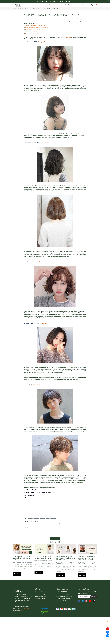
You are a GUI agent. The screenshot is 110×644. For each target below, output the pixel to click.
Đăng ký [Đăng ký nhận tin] (93, 597)
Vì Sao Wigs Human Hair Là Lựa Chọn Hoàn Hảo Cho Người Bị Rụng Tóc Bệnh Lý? (86, 558)
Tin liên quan (55, 542)
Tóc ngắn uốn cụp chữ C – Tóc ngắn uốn (35, 26)
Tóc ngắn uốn (42, 42)
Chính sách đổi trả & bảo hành (43, 592)
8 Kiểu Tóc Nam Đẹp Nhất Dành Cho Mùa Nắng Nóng (43, 557)
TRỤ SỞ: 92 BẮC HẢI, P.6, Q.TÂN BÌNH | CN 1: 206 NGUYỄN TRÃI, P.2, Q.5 (55, 1)
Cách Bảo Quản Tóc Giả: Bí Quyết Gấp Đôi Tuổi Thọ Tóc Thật (22, 558)
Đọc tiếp (17, 574)
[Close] (109, 1)
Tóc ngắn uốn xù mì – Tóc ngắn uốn (34, 30)
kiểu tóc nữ (30, 518)
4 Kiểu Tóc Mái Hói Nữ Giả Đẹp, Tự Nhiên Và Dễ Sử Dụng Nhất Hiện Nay (65, 558)
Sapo (21, 610)
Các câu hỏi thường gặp (63, 594)
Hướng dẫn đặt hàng (62, 601)
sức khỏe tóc (43, 518)
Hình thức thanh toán (40, 596)
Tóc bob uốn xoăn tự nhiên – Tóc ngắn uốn (36, 32)
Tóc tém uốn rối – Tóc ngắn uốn (33, 34)
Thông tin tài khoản (40, 599)
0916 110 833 (26, 604)
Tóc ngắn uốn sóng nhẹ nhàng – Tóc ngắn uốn (37, 28)
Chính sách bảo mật (40, 594)
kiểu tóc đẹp (36, 518)
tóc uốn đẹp (53, 518)
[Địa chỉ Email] (87, 597)
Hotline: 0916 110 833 (62, 592)
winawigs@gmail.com (24, 606)
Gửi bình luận (55, 538)
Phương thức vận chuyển (63, 599)
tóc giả (48, 518)
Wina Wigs (27, 609)
